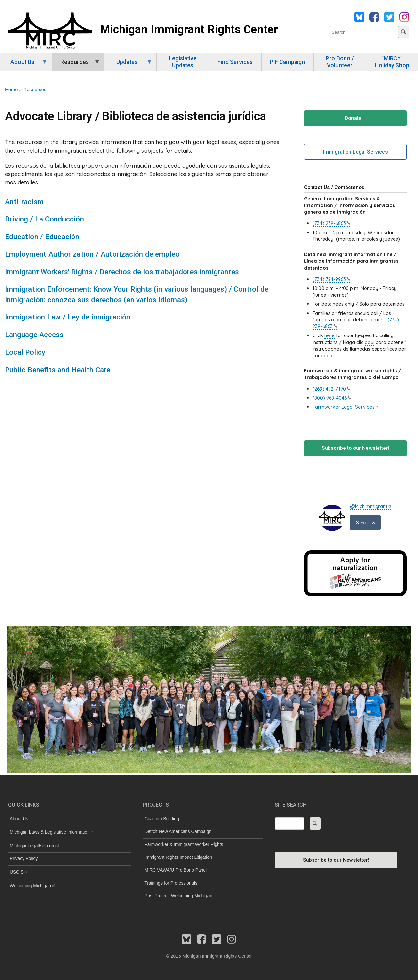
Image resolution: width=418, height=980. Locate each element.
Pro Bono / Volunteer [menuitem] (340, 62)
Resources (35, 90)
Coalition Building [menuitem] (162, 819)
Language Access (34, 335)
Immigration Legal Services (355, 152)
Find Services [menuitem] (235, 62)
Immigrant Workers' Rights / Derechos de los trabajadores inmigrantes (122, 272)
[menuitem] (70, 846)
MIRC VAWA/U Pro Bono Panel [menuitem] (176, 870)
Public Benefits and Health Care (58, 370)
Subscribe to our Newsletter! (355, 448)
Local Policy (25, 352)
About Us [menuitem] (24, 65)
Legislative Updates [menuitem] (183, 62)
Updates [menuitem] (128, 65)
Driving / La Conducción (44, 219)
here (330, 335)
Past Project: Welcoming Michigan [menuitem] (178, 896)
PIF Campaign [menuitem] (287, 62)
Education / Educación (42, 237)
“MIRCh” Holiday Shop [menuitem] (392, 62)
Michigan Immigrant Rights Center (189, 29)
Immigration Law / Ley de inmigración (68, 317)
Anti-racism (24, 202)
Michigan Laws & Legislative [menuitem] (52, 832)
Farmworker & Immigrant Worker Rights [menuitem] (184, 845)
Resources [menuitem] (76, 65)
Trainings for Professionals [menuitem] (171, 883)
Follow (365, 523)
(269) (331, 389)
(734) (331, 223)
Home (11, 90)
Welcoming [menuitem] (33, 886)
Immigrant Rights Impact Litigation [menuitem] (178, 857)
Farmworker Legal (346, 407)
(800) (332, 398)
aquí (370, 342)
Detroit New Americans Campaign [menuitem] (178, 832)
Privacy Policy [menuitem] (24, 859)
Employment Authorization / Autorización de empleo (92, 254)
